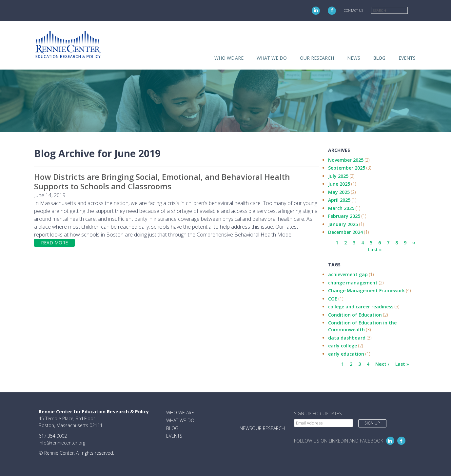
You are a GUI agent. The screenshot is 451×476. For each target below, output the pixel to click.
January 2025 (343, 224)
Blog (379, 58)
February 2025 (344, 216)
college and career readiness (361, 307)
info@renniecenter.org (62, 443)
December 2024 (345, 232)
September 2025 (347, 168)
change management (353, 283)
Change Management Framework (366, 290)
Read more (54, 243)
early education (346, 354)
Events (407, 58)
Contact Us (353, 10)
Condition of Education (355, 315)
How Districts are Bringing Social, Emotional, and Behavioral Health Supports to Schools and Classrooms (162, 181)
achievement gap (348, 274)
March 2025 (341, 208)
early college (343, 346)
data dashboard (347, 338)
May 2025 (339, 192)
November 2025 (346, 160)
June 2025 (339, 184)
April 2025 (339, 200)
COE (333, 299)
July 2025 (338, 176)
